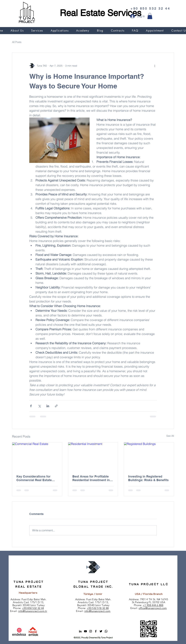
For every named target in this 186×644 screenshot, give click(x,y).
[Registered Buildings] (149, 456)
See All (170, 436)
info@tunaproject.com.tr (33, 611)
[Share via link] (56, 406)
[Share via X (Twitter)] (39, 406)
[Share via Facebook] (31, 406)
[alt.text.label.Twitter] (101, 631)
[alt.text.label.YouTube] (85, 631)
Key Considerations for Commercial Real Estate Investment (34, 478)
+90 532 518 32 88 (98, 608)
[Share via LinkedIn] (48, 406)
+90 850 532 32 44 (33, 608)
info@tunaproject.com (97, 611)
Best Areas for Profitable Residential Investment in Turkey (91, 478)
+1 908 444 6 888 (153, 605)
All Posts (17, 42)
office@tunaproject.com (153, 608)
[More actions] (155, 66)
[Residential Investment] (93, 456)
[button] (150, 16)
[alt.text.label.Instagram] (91, 631)
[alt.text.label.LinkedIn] (80, 631)
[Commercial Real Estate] (37, 456)
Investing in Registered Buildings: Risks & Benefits (148, 478)
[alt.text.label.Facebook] (96, 631)
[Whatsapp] (106, 631)
